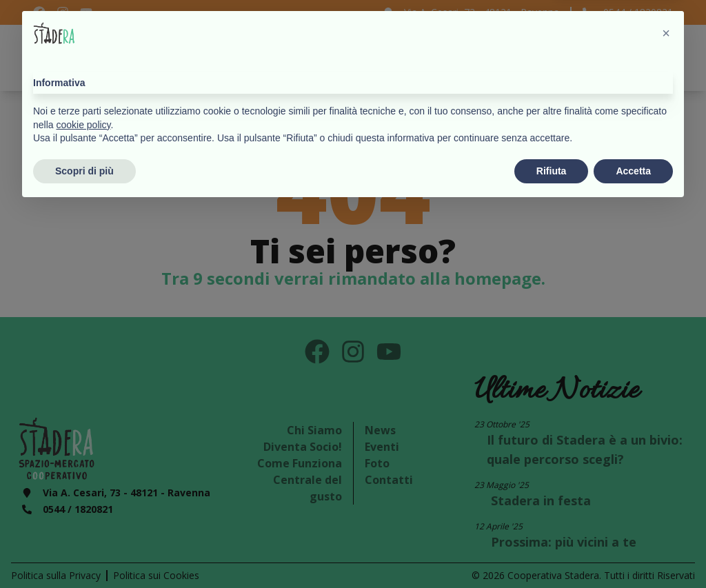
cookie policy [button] (83, 504)
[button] (666, 413)
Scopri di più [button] (84, 550)
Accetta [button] (633, 550)
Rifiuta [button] (552, 550)
